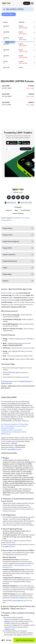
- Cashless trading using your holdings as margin (18, 340)
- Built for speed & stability (18, 320)
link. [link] (25, 609)
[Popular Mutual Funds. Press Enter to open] (18, 261)
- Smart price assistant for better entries (18, 356)
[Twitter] (9, 197)
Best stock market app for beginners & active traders (17, 369)
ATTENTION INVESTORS (9, 453)
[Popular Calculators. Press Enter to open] (18, 255)
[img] (10, 203)
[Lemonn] (18, 189)
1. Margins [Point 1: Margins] (5, 458)
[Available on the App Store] (12, 143)
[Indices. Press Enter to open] (18, 268)
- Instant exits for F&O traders (18, 359)
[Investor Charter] (22, 426)
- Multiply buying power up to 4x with (17, 344)
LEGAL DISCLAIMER (9, 397)
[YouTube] (23, 197)
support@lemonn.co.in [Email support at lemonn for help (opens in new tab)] (20, 600)
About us (9, 210)
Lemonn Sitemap (18, 213)
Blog (16, 210)
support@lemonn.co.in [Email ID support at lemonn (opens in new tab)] (14, 449)
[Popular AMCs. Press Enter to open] (18, 248)
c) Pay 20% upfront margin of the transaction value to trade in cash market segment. (18, 475)
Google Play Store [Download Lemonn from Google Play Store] (25, 381)
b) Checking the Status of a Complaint (15, 631)
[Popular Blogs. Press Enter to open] (18, 274)
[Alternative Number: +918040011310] (18, 447)
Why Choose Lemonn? (10, 311)
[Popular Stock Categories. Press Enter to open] (18, 241)
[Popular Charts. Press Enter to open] (18, 235)
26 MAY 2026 (9, 14)
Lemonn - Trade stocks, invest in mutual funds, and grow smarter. (18, 387)
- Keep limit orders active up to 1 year (19, 348)
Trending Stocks (6, 220)
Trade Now (27, 3)
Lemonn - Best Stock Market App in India (16, 289)
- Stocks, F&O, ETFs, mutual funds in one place (18, 316)
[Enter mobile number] (14, 149)
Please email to (8, 600)
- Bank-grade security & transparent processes (18, 325)
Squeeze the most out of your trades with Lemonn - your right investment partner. (18, 137)
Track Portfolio (25, 210)
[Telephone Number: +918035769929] (18, 445)
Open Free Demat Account (25, 640)
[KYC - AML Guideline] (8, 426)
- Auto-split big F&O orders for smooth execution (18, 352)
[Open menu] (32, 3)
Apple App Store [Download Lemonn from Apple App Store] (7, 383)
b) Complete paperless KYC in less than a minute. (19, 535)
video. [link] (14, 543)
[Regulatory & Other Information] (12, 430)
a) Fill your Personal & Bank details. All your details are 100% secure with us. (17, 532)
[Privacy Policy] (24, 424)
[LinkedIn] (27, 197)
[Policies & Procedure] (8, 428)
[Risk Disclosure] (6, 434)
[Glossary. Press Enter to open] (18, 281)
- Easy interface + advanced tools (19, 330)
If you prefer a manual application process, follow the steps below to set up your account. (18, 554)
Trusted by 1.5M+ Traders (18, 133)
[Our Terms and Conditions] (10, 424)
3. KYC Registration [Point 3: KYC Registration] (8, 515)
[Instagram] (13, 197)
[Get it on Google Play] (24, 143)
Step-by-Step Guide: (10, 557)
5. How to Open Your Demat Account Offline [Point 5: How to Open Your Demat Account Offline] (18, 550)
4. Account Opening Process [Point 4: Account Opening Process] (12, 529)
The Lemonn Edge (8, 364)
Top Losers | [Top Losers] (26, 218)
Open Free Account (26, 149)
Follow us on (18, 192)
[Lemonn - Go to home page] (6, 3)
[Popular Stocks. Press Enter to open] (18, 228)
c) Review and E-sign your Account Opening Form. (17, 538)
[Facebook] (18, 197)
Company (18, 207)
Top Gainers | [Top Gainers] (18, 218)
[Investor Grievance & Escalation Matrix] (14, 432)
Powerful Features (8, 335)
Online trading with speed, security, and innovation (16, 373)
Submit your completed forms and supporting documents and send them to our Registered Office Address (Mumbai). (18, 581)
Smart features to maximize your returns (16, 377)
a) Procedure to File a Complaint (13, 617)
